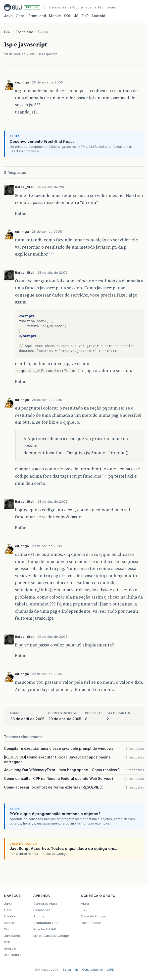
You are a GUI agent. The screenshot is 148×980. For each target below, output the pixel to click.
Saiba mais (71, 970)
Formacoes (42, 910)
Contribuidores (92, 970)
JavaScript (12, 936)
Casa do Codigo (94, 916)
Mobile (55, 16)
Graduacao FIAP (46, 923)
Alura (85, 904)
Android (98, 16)
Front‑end (37, 16)
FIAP (84, 910)
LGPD (110, 970)
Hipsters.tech (91, 923)
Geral (21, 16)
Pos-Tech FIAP (45, 929)
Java (8, 16)
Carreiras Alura (45, 904)
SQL (67, 16)
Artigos (39, 916)
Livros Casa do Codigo (51, 936)
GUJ (8, 32)
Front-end (25, 32)
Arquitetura (13, 955)
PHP (85, 16)
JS (76, 16)
